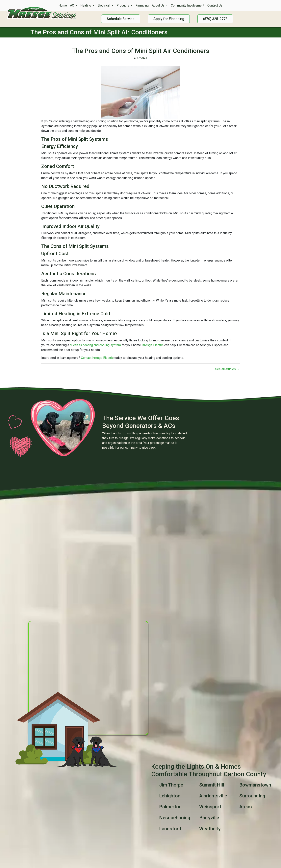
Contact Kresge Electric (97, 358)
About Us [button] (159, 5)
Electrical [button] (104, 5)
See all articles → (227, 369)
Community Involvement (188, 5)
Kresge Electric (153, 345)
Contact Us (215, 5)
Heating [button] (86, 5)
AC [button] (72, 5)
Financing (142, 5)
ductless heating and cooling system (95, 345)
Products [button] (123, 5)
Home (63, 5)
